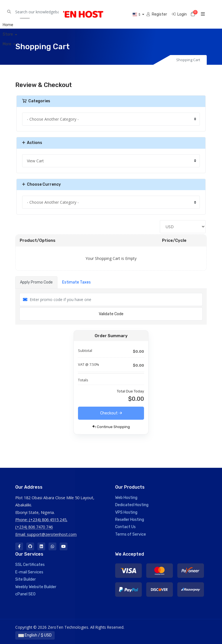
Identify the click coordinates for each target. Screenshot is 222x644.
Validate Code (111, 314)
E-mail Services (29, 572)
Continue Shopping (111, 427)
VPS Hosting (126, 512)
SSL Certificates (30, 565)
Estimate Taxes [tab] (76, 282)
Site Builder (26, 579)
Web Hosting (126, 498)
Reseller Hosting (130, 520)
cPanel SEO (25, 594)
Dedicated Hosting (132, 505)
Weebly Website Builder (36, 587)
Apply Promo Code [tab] (36, 282)
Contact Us (125, 527)
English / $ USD (35, 635)
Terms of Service (131, 534)
